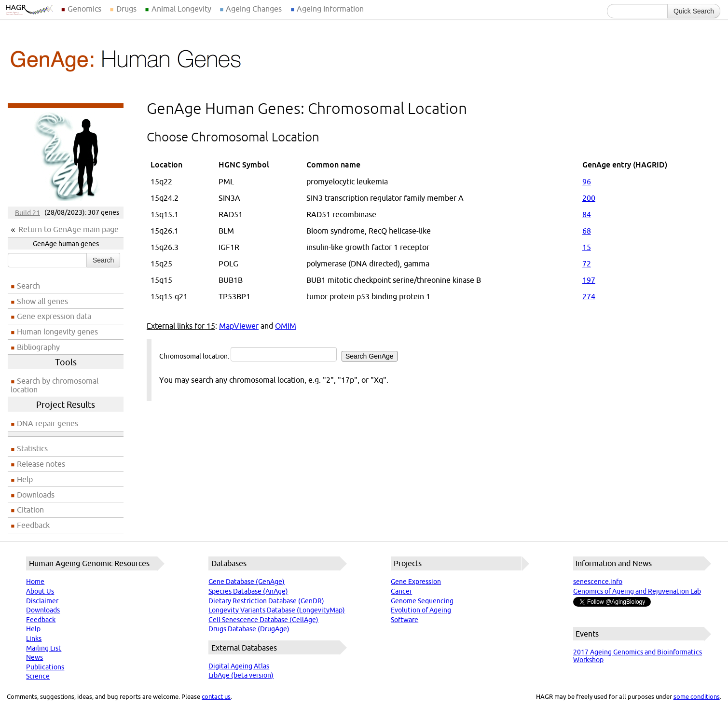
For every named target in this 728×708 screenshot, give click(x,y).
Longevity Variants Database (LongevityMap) (277, 610)
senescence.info (598, 582)
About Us (40, 591)
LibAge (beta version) (241, 675)
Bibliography (38, 347)
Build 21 (27, 212)
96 (587, 181)
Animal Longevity (181, 9)
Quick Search (694, 11)
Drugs (126, 9)
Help (25, 479)
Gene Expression (416, 582)
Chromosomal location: (278, 354)
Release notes (41, 464)
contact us (216, 696)
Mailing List (44, 648)
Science (38, 676)
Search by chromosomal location (55, 385)
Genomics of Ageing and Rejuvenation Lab (637, 591)
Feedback (33, 525)
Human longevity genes (57, 332)
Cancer (401, 591)
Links (34, 639)
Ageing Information (330, 9)
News (34, 657)
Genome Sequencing (422, 601)
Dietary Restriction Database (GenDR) (266, 601)
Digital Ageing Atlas (239, 666)
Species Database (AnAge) (248, 591)
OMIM (286, 326)
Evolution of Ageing (421, 610)
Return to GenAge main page (69, 229)
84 (587, 214)
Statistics (32, 448)
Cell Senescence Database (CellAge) (263, 620)
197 (589, 280)
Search (103, 260)
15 (587, 247)
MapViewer (239, 326)
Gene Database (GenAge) (247, 582)
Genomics (84, 9)
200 (589, 198)
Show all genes (42, 301)
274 (589, 296)
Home (35, 582)
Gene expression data (54, 316)
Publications (45, 667)
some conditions (697, 696)
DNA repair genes (48, 423)
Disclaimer (42, 601)
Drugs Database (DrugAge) (249, 629)
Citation (30, 510)
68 (587, 231)
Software (405, 620)
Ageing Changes (254, 9)
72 (587, 264)
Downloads (36, 495)
